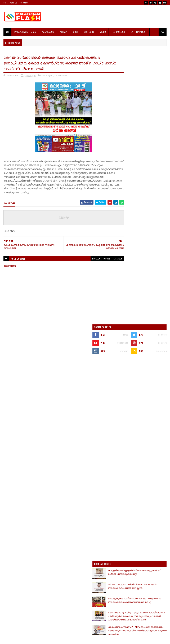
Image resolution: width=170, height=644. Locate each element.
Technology (118, 32)
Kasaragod (48, 32)
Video (103, 32)
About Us (14, 3)
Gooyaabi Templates (49, 639)
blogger (84, 262)
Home (5, 3)
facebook (106, 262)
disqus (95, 262)
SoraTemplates (20, 639)
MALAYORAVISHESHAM (25, 32)
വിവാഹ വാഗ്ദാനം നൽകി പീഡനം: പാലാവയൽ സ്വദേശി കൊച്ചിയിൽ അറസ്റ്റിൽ (150, 318)
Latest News (61, 76)
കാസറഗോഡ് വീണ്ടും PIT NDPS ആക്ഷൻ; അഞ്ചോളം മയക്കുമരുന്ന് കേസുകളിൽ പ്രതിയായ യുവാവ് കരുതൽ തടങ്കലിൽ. (141, 374)
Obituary (89, 32)
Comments (154, 434)
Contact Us (24, 3)
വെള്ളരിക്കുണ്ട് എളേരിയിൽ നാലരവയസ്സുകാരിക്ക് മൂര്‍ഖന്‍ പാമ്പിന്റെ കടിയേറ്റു (149, 303)
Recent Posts (130, 434)
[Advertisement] (142, 111)
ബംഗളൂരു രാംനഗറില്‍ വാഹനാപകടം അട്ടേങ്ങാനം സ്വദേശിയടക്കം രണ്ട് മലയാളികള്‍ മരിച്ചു (140, 334)
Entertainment (139, 32)
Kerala (64, 32)
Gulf (76, 32)
